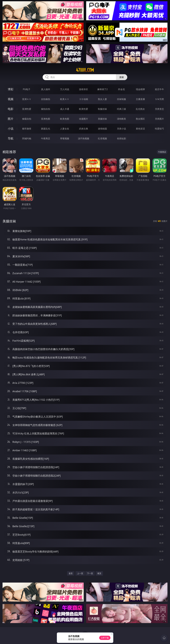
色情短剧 (121, 138)
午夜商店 (46, 138)
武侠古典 (84, 129)
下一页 (90, 573)
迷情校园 (102, 129)
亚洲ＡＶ (27, 99)
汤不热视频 (84, 138)
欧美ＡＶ (65, 99)
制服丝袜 (102, 109)
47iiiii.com (85, 70)
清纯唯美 (121, 119)
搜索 (122, 77)
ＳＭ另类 (159, 99)
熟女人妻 (102, 99)
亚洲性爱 (27, 109)
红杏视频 (102, 138)
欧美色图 (65, 119)
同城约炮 (27, 138)
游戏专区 (84, 89)
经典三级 (121, 109)
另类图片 (159, 119)
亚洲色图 (46, 119)
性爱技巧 (159, 129)
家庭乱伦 (46, 129)
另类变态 (159, 109)
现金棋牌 (140, 89)
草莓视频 (65, 138)
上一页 (80, 573)
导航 (11, 138)
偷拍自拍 (46, 109)
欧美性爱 (84, 109)
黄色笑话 (140, 129)
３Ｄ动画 (84, 99)
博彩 (11, 89)
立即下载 (105, 638)
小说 (11, 129)
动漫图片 (84, 119)
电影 (11, 109)
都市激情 (27, 129)
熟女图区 (140, 119)
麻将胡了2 (102, 89)
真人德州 (46, 89)
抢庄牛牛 (159, 89)
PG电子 (27, 89)
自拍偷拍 (46, 99)
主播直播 (140, 99)
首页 (71, 573)
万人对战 (65, 89)
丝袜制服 (121, 99)
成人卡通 (65, 109)
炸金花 (121, 89)
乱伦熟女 (140, 109)
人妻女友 (65, 129)
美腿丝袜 (102, 119)
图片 (11, 119)
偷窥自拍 (27, 119)
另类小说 (121, 129)
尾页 (99, 573)
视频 (11, 99)
